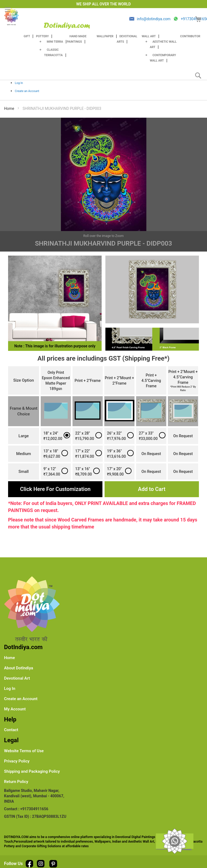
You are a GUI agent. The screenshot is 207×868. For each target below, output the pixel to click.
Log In (19, 83)
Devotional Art (17, 678)
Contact (11, 730)
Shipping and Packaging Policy (32, 771)
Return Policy (16, 782)
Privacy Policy (17, 761)
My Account (15, 709)
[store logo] (67, 26)
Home (9, 109)
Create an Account (27, 91)
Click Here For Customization (55, 489)
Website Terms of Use (24, 751)
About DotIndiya (19, 668)
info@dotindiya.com (154, 19)
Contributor (190, 36)
